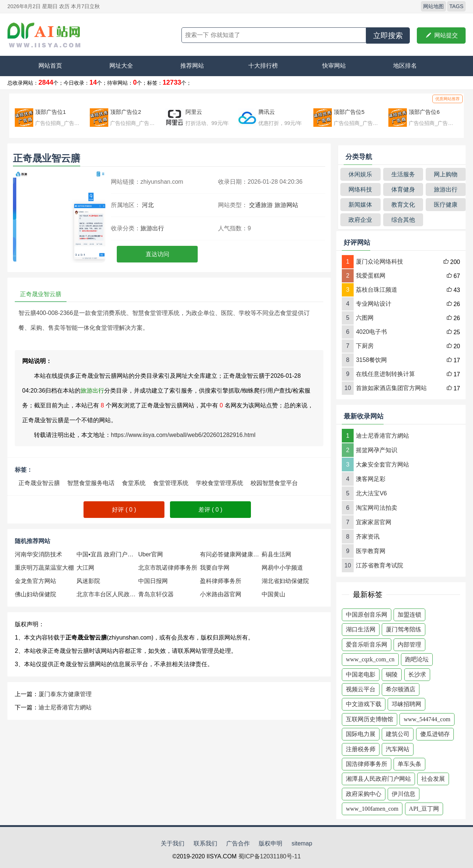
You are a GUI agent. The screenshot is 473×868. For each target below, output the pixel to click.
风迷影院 (88, 581)
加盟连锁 (409, 615)
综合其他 (403, 220)
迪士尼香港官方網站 (65, 707)
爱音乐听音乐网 (367, 645)
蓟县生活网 (276, 554)
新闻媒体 (360, 205)
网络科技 (360, 189)
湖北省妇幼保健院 (285, 581)
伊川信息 (404, 794)
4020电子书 (371, 332)
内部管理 (409, 645)
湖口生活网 (361, 629)
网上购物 (446, 174)
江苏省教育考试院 (380, 565)
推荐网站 (192, 66)
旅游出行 (152, 228)
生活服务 (403, 174)
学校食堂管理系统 (220, 483)
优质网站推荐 (448, 99)
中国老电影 (361, 674)
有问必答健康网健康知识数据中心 (231, 554)
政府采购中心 (364, 794)
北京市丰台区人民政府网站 (107, 594)
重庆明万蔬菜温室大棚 (44, 568)
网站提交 (441, 35)
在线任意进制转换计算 (385, 374)
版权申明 (270, 843)
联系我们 (205, 843)
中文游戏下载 (364, 704)
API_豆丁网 (424, 809)
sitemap (302, 843)
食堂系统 (134, 483)
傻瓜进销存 (435, 734)
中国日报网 (153, 581)
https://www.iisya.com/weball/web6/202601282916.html (183, 435)
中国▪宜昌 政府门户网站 (107, 554)
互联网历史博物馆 (370, 719)
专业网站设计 (374, 304)
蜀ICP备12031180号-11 (270, 856)
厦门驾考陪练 (404, 629)
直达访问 (157, 254)
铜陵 (392, 674)
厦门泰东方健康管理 (65, 694)
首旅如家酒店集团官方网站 (391, 388)
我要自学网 (215, 568)
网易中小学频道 (282, 568)
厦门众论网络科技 (380, 262)
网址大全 (121, 66)
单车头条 (409, 764)
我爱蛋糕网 (371, 276)
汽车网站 (398, 749)
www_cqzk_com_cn (370, 659)
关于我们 (173, 843)
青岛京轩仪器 (156, 594)
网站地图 (433, 6)
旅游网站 (286, 205)
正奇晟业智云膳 (39, 483)
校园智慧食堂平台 (274, 483)
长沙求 (417, 674)
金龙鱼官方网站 (35, 581)
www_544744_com (427, 719)
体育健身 (403, 189)
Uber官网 (151, 554)
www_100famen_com (372, 809)
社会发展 (433, 779)
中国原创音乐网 (367, 615)
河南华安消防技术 (38, 554)
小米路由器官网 (221, 594)
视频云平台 (361, 689)
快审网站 (334, 66)
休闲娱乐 (360, 174)
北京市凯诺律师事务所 (168, 568)
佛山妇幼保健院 (35, 594)
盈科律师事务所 (221, 581)
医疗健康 (446, 205)
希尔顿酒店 (401, 689)
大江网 (85, 568)
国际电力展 (361, 734)
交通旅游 (261, 205)
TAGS (456, 6)
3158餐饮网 (371, 360)
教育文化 (403, 205)
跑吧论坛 (417, 659)
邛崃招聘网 (406, 704)
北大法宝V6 (371, 493)
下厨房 (365, 346)
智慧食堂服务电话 (91, 483)
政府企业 (360, 220)
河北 (148, 205)
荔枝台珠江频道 (377, 290)
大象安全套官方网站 (382, 464)
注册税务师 (361, 749)
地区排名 (405, 66)
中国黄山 (273, 594)
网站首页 (50, 66)
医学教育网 (371, 551)
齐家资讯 (368, 537)
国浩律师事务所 (367, 764)
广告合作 (238, 843)
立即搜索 (388, 35)
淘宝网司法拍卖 (377, 508)
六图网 (365, 318)
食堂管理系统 (171, 483)
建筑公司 (398, 734)
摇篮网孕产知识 (377, 450)
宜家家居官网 (374, 522)
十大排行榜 (263, 66)
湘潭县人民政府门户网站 (378, 779)
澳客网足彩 (371, 479)
